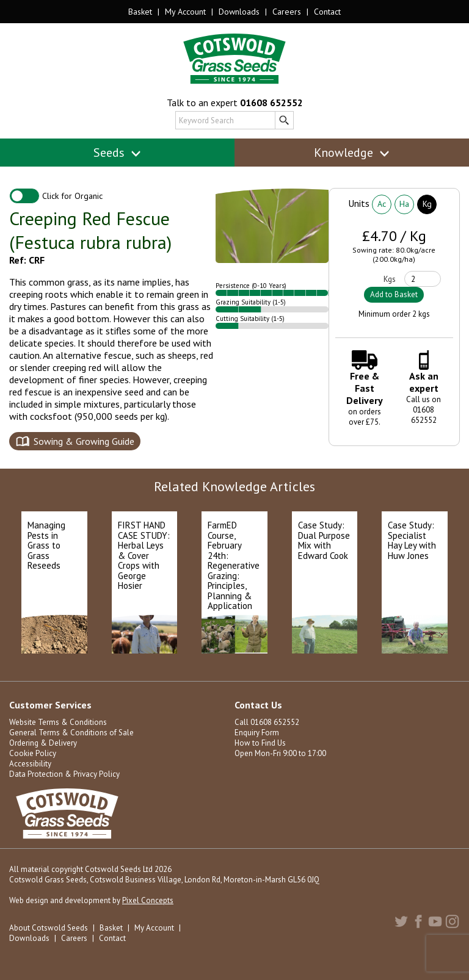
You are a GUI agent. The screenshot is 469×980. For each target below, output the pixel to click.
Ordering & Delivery (43, 743)
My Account (185, 12)
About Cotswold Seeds (49, 928)
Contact (327, 12)
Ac (382, 204)
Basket (140, 12)
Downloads (239, 12)
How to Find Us (260, 743)
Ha (404, 204)
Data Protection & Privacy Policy (64, 774)
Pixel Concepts (148, 900)
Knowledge (352, 153)
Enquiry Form (257, 733)
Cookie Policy (33, 753)
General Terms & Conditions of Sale (71, 733)
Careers (287, 12)
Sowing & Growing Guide (84, 441)
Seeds (118, 153)
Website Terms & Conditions (58, 722)
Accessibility (30, 764)
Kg (427, 204)
